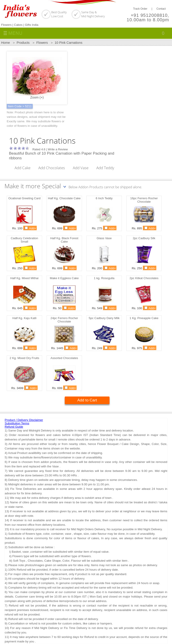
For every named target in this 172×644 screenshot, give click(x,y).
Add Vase (81, 168)
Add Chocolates (52, 168)
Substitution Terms (17, 423)
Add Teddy (105, 168)
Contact (161, 9)
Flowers (42, 43)
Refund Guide (14, 427)
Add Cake (23, 168)
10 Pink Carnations (69, 43)
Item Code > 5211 (20, 106)
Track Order (140, 9)
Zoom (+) (37, 78)
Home (5, 43)
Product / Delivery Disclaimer (24, 420)
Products (23, 43)
